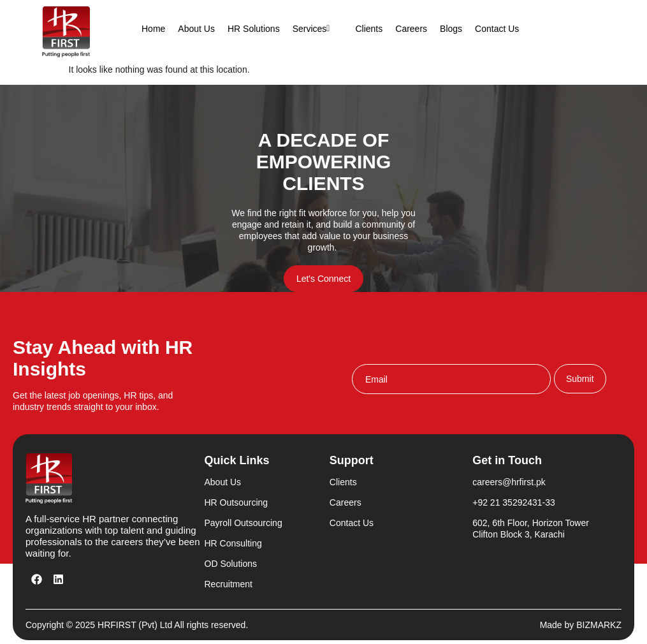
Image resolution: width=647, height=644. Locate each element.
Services (318, 29)
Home (153, 29)
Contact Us (497, 29)
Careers (411, 29)
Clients (369, 29)
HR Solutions (254, 29)
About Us (196, 29)
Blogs (451, 29)
